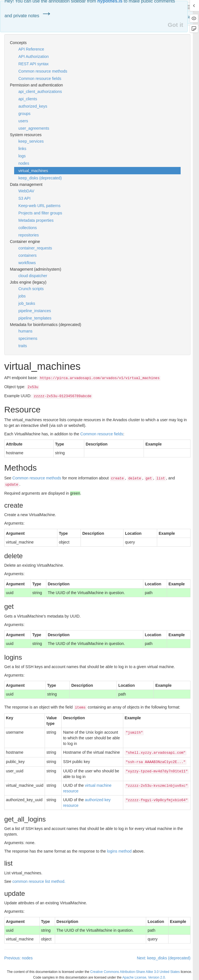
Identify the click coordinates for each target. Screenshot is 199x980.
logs (22, 156)
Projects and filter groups (40, 213)
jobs (22, 296)
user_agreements (34, 128)
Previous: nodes (18, 958)
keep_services (31, 141)
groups (24, 114)
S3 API (24, 198)
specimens (28, 338)
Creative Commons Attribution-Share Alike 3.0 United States (135, 972)
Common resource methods (43, 71)
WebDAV (26, 191)
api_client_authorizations (40, 92)
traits (23, 346)
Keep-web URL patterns (39, 206)
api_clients (28, 99)
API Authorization (33, 57)
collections (28, 228)
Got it (175, 25)
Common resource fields (40, 79)
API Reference (31, 49)
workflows (27, 263)
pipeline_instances (35, 311)
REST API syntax (33, 64)
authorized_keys (33, 106)
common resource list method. (39, 881)
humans (25, 331)
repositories (29, 235)
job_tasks (27, 303)
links (22, 149)
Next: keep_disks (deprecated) (164, 958)
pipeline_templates (35, 318)
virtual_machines (33, 171)
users (23, 121)
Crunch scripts (31, 289)
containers (28, 255)
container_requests (35, 248)
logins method (119, 851)
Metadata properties (36, 220)
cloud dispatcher (33, 276)
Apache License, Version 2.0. (144, 977)
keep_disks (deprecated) (40, 178)
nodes (24, 163)
